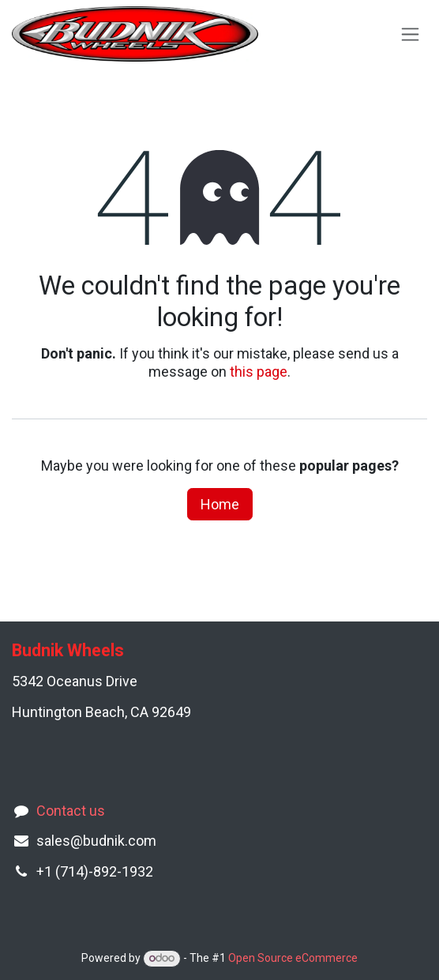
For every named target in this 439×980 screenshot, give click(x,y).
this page (259, 372)
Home (220, 504)
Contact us (71, 811)
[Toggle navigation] (410, 34)
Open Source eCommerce (293, 958)
